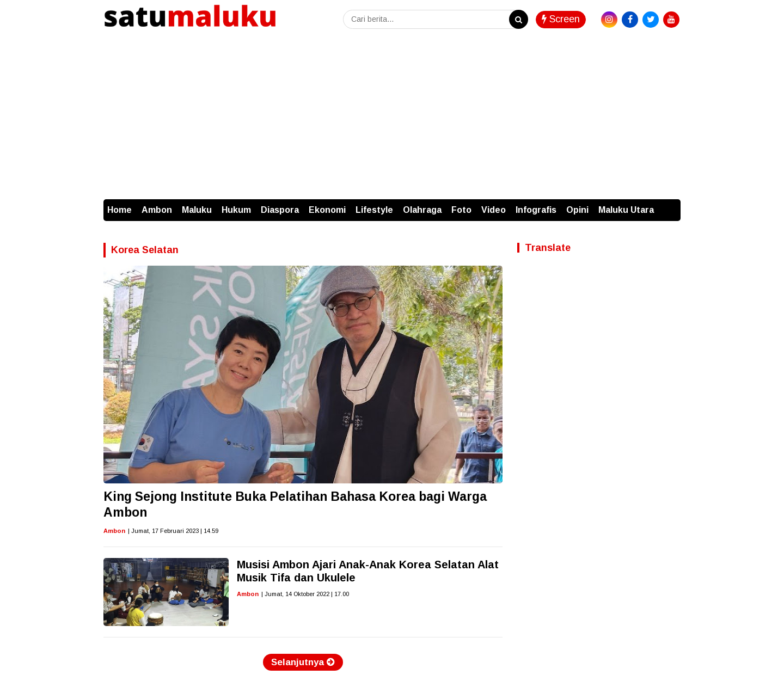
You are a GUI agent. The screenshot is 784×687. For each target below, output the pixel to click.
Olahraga (422, 210)
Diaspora (280, 210)
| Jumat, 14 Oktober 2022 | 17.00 (305, 594)
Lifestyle (374, 210)
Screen (561, 19)
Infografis (536, 210)
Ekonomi (327, 210)
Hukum (236, 210)
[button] (670, 205)
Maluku (197, 210)
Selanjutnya (303, 662)
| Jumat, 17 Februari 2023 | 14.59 (173, 531)
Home (120, 210)
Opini (577, 210)
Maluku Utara (626, 210)
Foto (461, 210)
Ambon (157, 210)
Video (494, 210)
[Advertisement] (392, 118)
